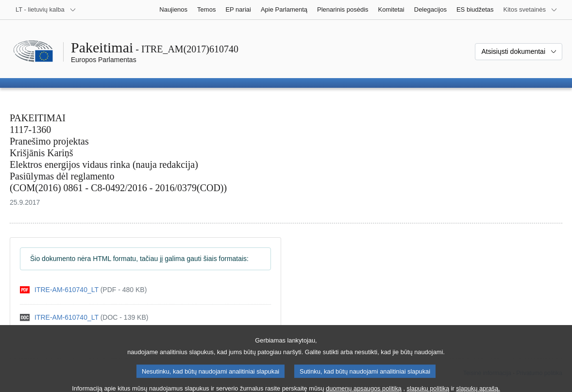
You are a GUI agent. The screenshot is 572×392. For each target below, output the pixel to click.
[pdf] (83, 290)
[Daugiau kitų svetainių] (530, 10)
